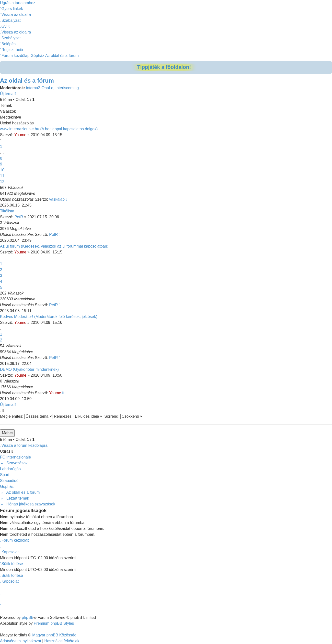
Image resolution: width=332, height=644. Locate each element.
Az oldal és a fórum (27, 81)
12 (2, 182)
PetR (19, 217)
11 (2, 176)
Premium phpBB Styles (54, 623)
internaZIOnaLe (40, 88)
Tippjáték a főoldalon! (164, 67)
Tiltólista (7, 211)
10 (2, 170)
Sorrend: (124, 416)
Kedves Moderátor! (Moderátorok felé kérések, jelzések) (49, 317)
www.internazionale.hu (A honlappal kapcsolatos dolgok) (49, 129)
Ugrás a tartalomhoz (18, 3)
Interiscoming (67, 88)
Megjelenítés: (26, 416)
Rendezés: (79, 416)
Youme (20, 135)
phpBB (28, 617)
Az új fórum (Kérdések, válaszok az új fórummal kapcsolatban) (54, 246)
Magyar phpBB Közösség (54, 635)
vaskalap (57, 199)
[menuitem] (16, 15)
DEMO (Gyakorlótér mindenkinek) (29, 369)
